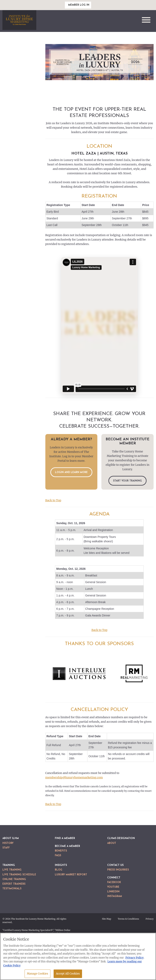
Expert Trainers (14, 884)
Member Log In (79, 5)
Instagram (115, 896)
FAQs (58, 856)
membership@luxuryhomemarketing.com (74, 777)
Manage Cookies (37, 974)
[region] (78, 956)
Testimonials (12, 889)
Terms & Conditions (128, 919)
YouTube (113, 887)
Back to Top (53, 500)
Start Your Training (127, 481)
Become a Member (67, 846)
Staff (6, 848)
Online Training (14, 879)
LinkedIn (113, 892)
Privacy (150, 919)
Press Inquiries (118, 870)
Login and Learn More (71, 472)
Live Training (12, 870)
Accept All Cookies (68, 974)
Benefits (61, 851)
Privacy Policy (134, 958)
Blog (59, 870)
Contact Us (115, 865)
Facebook (114, 882)
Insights (61, 865)
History (8, 843)
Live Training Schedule (19, 875)
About (112, 843)
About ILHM (11, 838)
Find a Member (65, 838)
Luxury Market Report (71, 875)
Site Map (107, 919)
